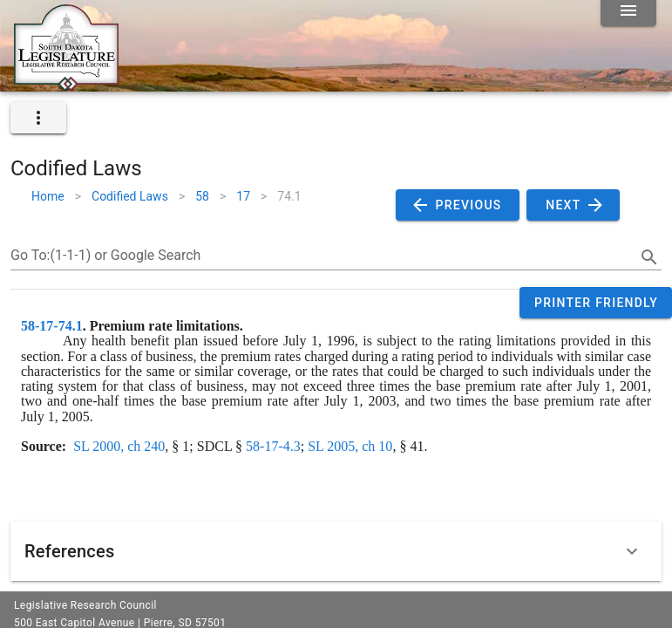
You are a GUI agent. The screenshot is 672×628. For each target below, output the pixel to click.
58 (202, 196)
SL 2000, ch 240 (119, 446)
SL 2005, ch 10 (350, 446)
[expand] (38, 118)
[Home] (66, 85)
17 (243, 196)
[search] (649, 257)
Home (48, 196)
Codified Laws (130, 196)
